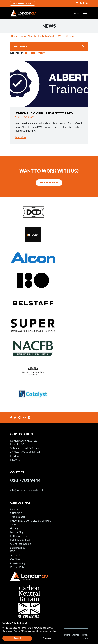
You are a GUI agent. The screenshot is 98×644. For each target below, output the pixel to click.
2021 (60, 36)
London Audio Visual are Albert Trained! (44, 113)
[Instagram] (20, 417)
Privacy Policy (18, 567)
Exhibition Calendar (21, 540)
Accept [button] (17, 638)
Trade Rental (17, 517)
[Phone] (81, 3)
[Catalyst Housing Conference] (49, 394)
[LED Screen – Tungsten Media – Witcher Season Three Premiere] (49, 234)
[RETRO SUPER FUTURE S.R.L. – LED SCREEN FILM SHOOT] (49, 325)
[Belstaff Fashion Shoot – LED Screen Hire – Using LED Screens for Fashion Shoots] (49, 303)
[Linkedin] (29, 417)
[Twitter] (16, 417)
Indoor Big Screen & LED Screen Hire (31, 521)
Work (13, 524)
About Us (15, 555)
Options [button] (47, 638)
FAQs (13, 551)
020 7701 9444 (25, 480)
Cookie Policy (18, 563)
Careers (15, 509)
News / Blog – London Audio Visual (37, 36)
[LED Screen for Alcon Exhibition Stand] (49, 257)
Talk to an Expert (22, 3)
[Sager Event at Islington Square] (49, 371)
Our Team (16, 559)
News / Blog (17, 532)
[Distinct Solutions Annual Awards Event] (49, 212)
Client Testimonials (21, 544)
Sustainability (18, 548)
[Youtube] (25, 417)
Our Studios (17, 513)
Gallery (14, 528)
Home (14, 36)
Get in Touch (49, 182)
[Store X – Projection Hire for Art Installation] (49, 280)
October (70, 36)
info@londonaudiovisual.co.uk (27, 490)
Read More (21, 137)
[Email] (77, 3)
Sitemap (75, 635)
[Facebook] (11, 417)
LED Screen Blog (20, 536)
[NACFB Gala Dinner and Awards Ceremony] (49, 348)
